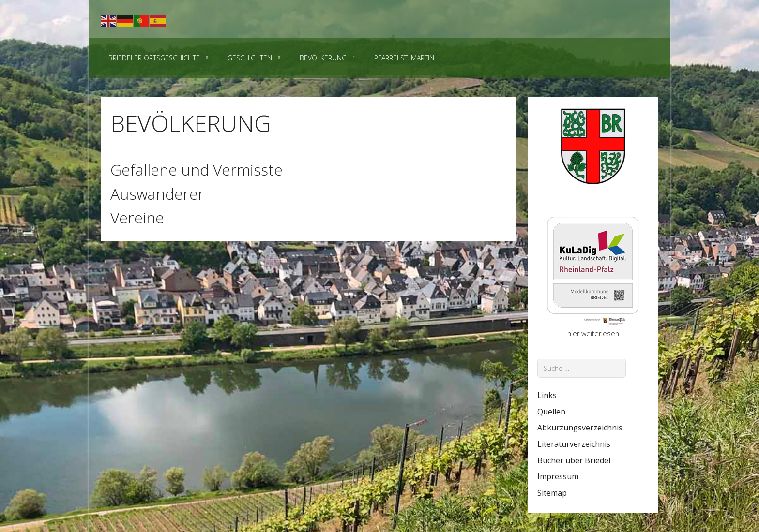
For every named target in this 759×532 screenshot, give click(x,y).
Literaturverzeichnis (574, 444)
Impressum (558, 476)
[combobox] (582, 368)
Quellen (551, 412)
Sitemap (552, 493)
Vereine (137, 217)
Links (547, 395)
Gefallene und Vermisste (197, 170)
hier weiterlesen (593, 333)
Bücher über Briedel (574, 460)
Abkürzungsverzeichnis (580, 428)
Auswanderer (157, 194)
